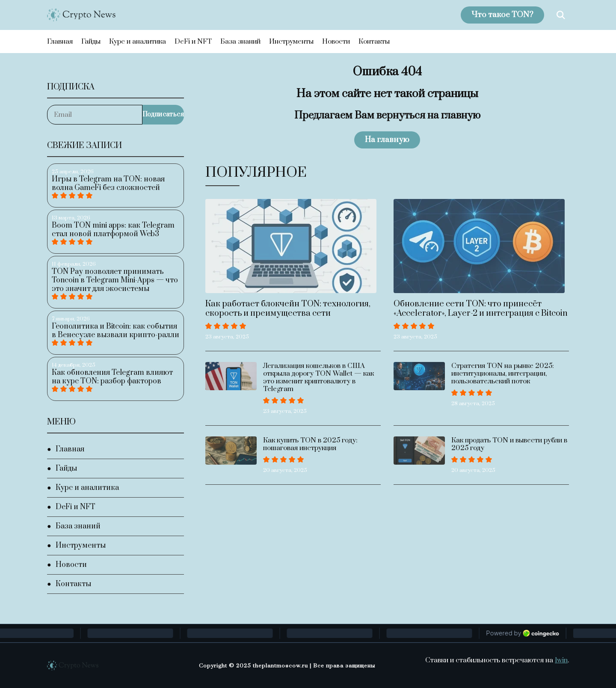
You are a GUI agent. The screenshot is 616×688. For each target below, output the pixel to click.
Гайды (91, 42)
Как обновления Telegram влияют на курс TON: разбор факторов (112, 377)
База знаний (240, 42)
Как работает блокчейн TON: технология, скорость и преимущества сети (288, 309)
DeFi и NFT (193, 42)
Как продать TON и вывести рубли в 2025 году (509, 444)
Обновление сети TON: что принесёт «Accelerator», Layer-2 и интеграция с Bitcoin (481, 309)
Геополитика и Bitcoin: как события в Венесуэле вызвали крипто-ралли (115, 331)
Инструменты (291, 42)
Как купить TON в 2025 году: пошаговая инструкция (310, 444)
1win (561, 660)
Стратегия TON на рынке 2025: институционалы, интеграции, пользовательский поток (503, 374)
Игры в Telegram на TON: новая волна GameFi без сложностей (108, 184)
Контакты (374, 42)
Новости (336, 42)
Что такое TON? (502, 15)
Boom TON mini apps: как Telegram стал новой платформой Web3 (113, 230)
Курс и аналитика (138, 42)
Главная (60, 42)
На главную (387, 140)
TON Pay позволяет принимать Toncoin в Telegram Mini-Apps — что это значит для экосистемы (115, 280)
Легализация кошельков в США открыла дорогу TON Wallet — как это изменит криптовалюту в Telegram (318, 377)
